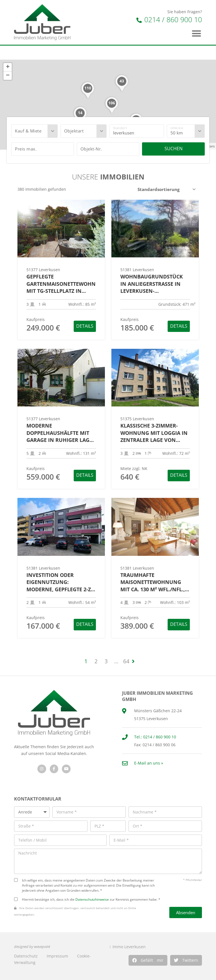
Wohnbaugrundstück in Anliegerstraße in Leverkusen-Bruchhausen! (152, 284)
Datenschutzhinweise (92, 899)
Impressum (57, 956)
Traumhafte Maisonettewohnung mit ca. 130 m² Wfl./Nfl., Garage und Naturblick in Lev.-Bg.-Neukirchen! (154, 582)
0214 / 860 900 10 (169, 19)
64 (126, 661)
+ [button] (8, 67)
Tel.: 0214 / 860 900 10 (155, 737)
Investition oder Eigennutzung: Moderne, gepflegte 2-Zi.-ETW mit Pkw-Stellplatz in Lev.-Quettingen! (61, 582)
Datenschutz (26, 956)
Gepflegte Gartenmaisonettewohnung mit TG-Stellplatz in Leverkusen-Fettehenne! (61, 284)
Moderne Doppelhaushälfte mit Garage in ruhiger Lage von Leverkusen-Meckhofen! (59, 433)
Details (85, 326)
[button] (148, 960)
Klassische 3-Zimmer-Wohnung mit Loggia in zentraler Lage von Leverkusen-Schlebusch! (154, 433)
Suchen (174, 149)
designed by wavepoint (32, 947)
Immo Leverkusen (129, 947)
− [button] (8, 76)
